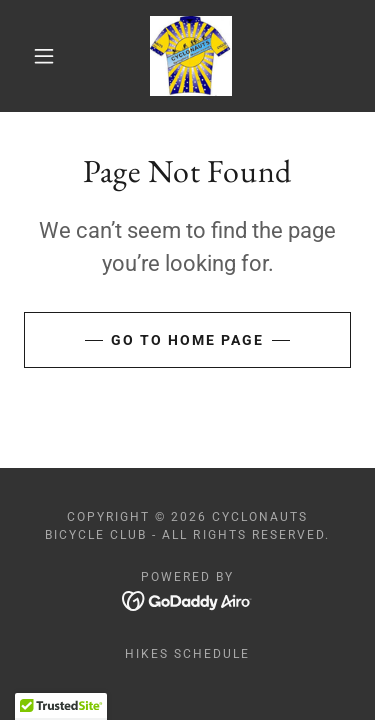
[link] (191, 56)
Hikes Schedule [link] (187, 654)
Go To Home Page (187, 340)
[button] (44, 56)
